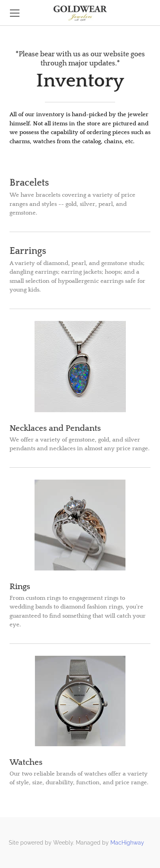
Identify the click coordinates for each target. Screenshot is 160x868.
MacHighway (127, 843)
